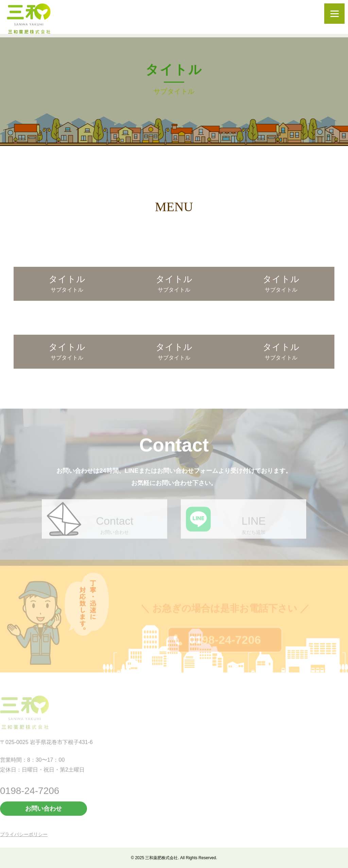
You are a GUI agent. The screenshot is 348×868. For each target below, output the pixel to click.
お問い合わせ (43, 809)
